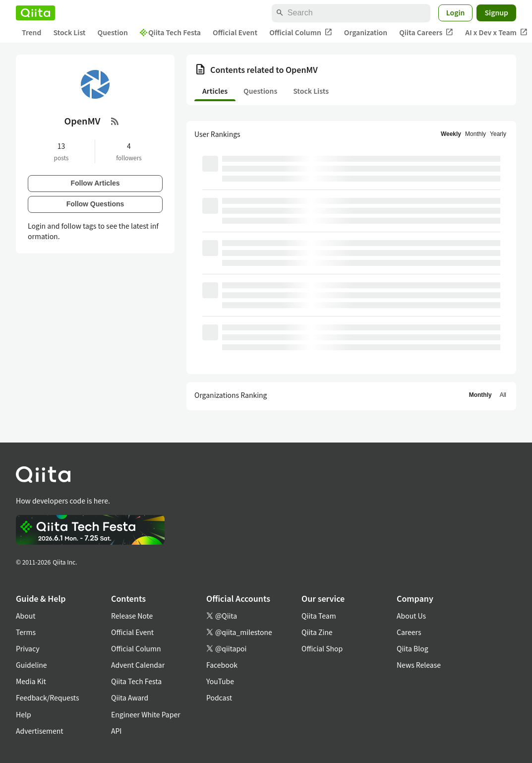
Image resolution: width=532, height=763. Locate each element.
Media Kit (31, 681)
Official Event (235, 32)
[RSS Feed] (115, 121)
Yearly (498, 134)
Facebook (222, 665)
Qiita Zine (317, 632)
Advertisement (40, 731)
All (503, 395)
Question (113, 32)
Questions (260, 91)
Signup (496, 12)
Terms (26, 632)
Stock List (69, 32)
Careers (409, 632)
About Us (411, 616)
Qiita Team (319, 616)
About (26, 616)
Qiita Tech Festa (170, 32)
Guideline (31, 665)
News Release (419, 665)
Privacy (28, 648)
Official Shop (322, 648)
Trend (31, 32)
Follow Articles (95, 183)
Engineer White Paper (146, 714)
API (116, 731)
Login (456, 12)
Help (24, 714)
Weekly (451, 134)
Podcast (219, 698)
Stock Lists (311, 91)
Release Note (132, 616)
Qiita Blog (413, 648)
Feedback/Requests (48, 698)
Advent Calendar (138, 665)
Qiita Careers (426, 32)
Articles (215, 91)
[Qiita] (35, 13)
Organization (366, 32)
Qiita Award (130, 698)
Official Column (301, 32)
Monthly (475, 134)
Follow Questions (95, 204)
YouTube (220, 681)
